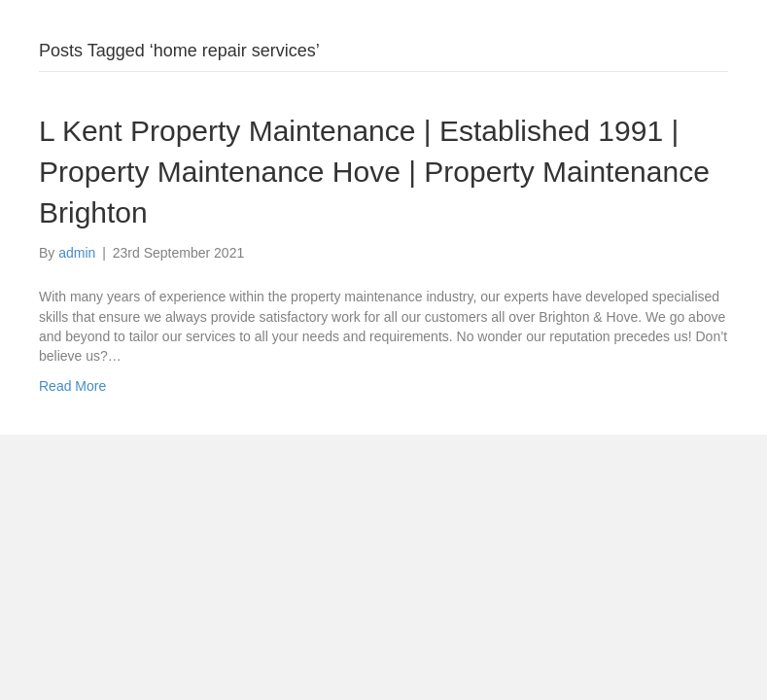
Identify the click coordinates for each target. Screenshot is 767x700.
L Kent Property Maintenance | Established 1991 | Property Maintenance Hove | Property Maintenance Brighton (374, 172)
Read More (72, 386)
